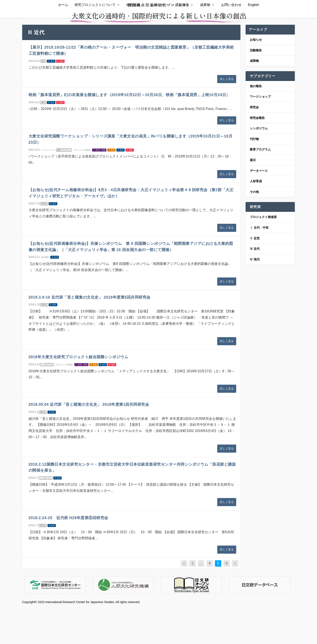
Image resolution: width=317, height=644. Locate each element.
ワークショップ (48, 187)
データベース (259, 207)
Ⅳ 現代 (60, 98)
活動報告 (182, 34)
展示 (43, 98)
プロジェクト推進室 (82, 187)
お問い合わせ (231, 34)
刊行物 (254, 176)
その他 (254, 229)
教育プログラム (64, 187)
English (253, 34)
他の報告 (45, 294)
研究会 (44, 240)
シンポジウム (47, 401)
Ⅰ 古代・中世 (99, 187)
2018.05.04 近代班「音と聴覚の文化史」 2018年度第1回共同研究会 (89, 441)
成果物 (205, 34)
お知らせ (158, 34)
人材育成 (256, 218)
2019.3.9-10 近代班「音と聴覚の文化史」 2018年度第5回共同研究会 (90, 334)
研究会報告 (257, 155)
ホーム (63, 34)
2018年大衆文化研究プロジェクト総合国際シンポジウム (78, 394)
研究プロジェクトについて (95, 34)
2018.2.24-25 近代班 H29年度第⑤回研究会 (68, 555)
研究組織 (133, 34)
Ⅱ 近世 (111, 187)
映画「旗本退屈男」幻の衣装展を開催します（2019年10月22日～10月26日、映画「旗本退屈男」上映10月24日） (129, 132)
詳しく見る (227, 116)
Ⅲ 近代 (51, 98)
